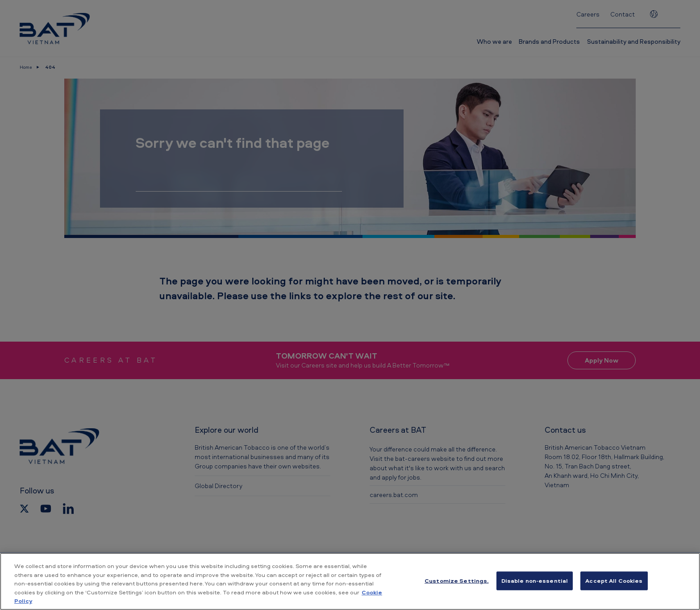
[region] (350, 581)
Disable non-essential (535, 581)
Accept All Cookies (614, 581)
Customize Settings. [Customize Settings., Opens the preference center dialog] (456, 581)
